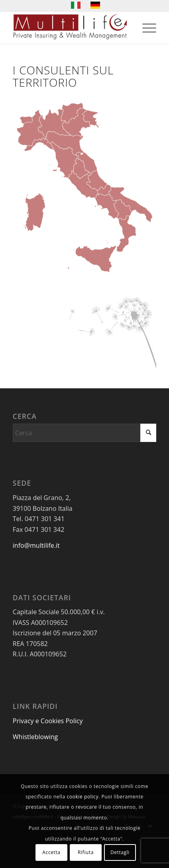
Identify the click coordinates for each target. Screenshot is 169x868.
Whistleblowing (35, 737)
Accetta (51, 852)
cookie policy (83, 797)
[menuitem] (145, 28)
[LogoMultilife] (70, 28)
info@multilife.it (36, 545)
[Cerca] (84, 433)
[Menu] (145, 28)
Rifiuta (86, 852)
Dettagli (120, 852)
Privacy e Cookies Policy (48, 721)
